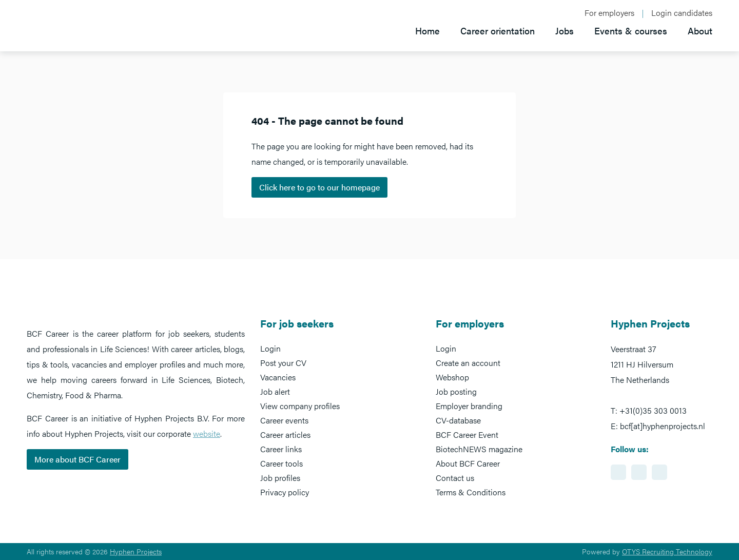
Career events (284, 420)
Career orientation (498, 31)
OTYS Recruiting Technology (667, 551)
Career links (281, 449)
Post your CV (283, 363)
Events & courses (631, 31)
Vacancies (278, 377)
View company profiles (300, 406)
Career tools (281, 463)
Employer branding (469, 406)
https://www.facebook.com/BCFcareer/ (639, 472)
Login (270, 348)
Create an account (468, 363)
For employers (609, 13)
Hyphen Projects (136, 551)
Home (427, 31)
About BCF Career (468, 463)
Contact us (455, 478)
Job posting (456, 391)
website (207, 433)
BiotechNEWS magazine (479, 449)
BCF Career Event (467, 435)
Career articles (285, 435)
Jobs (565, 31)
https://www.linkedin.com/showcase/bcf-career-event (618, 472)
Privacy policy (285, 492)
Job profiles (280, 478)
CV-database (458, 420)
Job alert (275, 391)
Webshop (452, 377)
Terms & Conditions (471, 492)
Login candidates (682, 13)
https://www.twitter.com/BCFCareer (659, 472)
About (700, 31)
